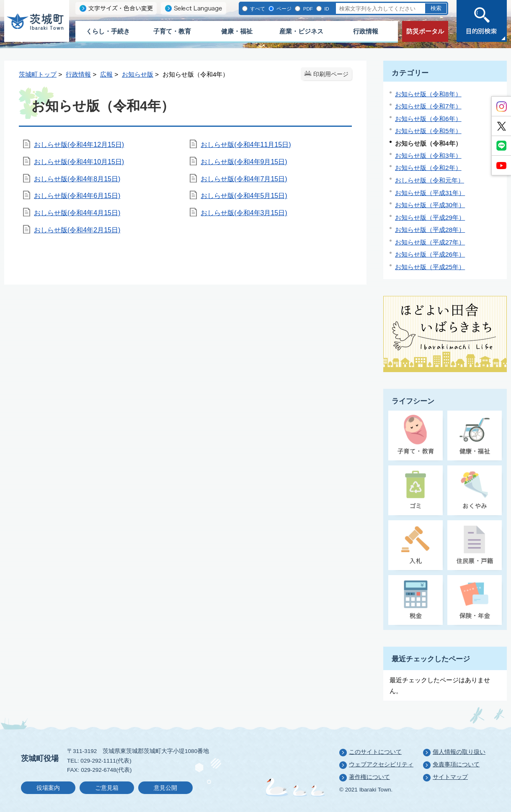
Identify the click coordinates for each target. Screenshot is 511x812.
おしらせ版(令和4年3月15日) (244, 213)
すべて (257, 9)
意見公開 (165, 788)
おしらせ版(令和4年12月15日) (79, 145)
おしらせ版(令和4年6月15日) (77, 196)
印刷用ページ (331, 74)
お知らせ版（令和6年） (428, 119)
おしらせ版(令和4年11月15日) (246, 145)
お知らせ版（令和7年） (428, 106)
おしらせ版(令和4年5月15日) (244, 196)
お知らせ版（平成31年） (430, 193)
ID (326, 9)
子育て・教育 (172, 31)
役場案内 (48, 788)
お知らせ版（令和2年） (428, 168)
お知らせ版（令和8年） (428, 94)
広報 (106, 74)
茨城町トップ (38, 74)
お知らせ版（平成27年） (430, 242)
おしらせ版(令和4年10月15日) (79, 162)
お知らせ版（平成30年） (430, 205)
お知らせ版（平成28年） (430, 230)
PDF (307, 9)
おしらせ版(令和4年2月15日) (77, 230)
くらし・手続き (108, 31)
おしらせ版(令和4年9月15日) (244, 162)
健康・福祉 (237, 31)
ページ (283, 9)
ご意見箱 (107, 788)
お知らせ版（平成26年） (430, 254)
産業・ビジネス (301, 31)
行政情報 (366, 31)
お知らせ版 (138, 74)
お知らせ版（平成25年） (430, 267)
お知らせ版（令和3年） (428, 155)
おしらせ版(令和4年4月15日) (77, 213)
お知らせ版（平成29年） (430, 217)
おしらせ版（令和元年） (430, 180)
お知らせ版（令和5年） (428, 131)
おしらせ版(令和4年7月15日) (244, 179)
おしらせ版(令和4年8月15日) (77, 179)
